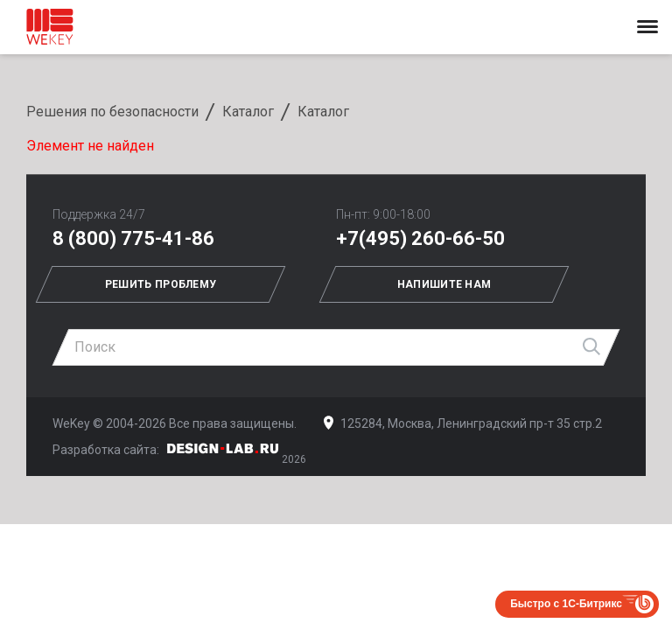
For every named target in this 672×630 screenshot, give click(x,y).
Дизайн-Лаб (223, 448)
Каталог (248, 112)
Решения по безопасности (112, 112)
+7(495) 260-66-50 (420, 238)
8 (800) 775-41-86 (133, 238)
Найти (592, 347)
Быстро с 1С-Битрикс (566, 604)
